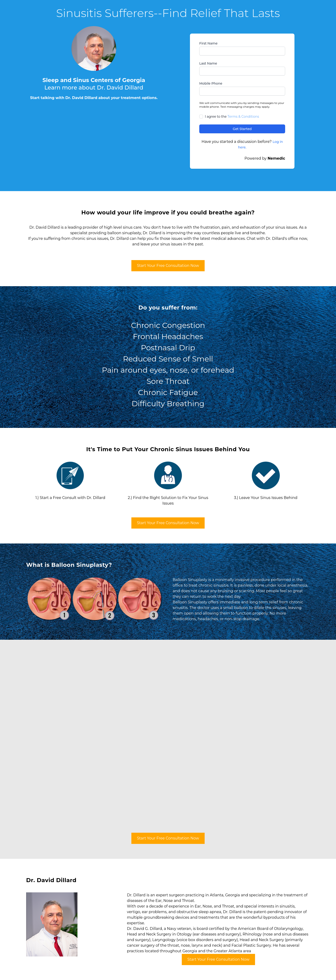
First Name (208, 43)
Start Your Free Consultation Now (168, 266)
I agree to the (232, 117)
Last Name (208, 63)
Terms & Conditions (243, 117)
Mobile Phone (211, 83)
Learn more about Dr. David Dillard (94, 88)
